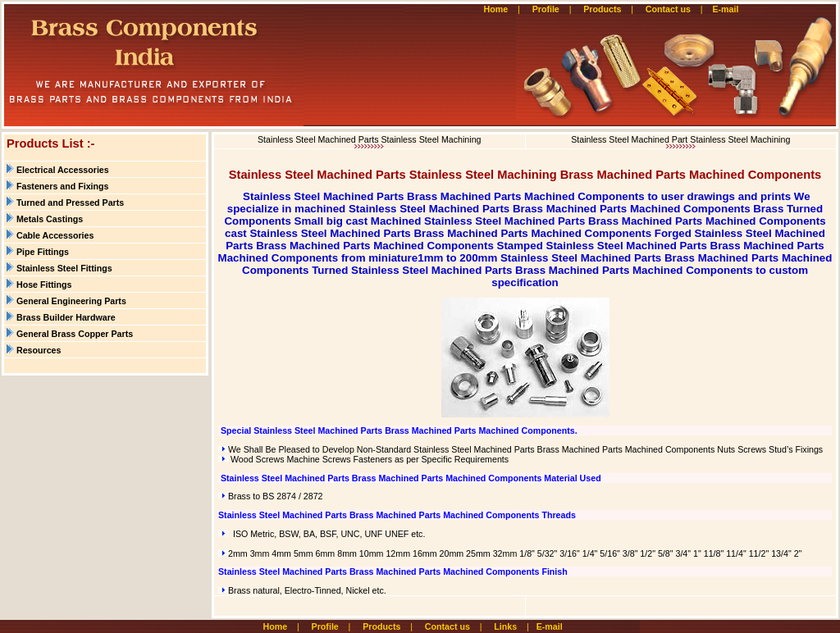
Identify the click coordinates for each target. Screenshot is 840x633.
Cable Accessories (55, 235)
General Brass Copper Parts (75, 334)
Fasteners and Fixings (63, 186)
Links (505, 626)
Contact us (668, 9)
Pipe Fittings (43, 252)
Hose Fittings (44, 285)
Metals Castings (50, 219)
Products (602, 9)
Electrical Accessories (63, 170)
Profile (546, 9)
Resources (39, 350)
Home (496, 9)
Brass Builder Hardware (66, 317)
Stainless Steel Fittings (64, 268)
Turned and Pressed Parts (70, 203)
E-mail (726, 9)
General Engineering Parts (71, 301)
